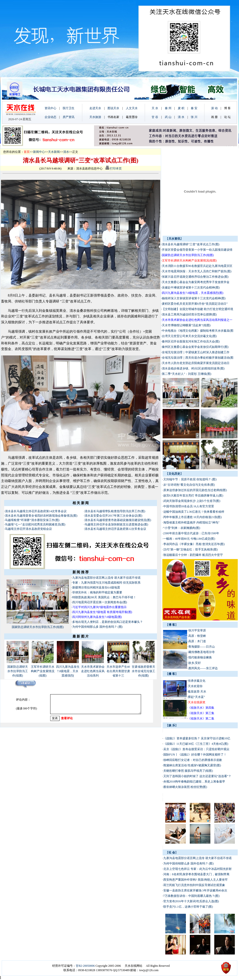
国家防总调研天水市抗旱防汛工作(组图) (38, 627)
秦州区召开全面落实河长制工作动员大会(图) (191, 341)
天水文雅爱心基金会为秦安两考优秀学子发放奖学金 (196, 282)
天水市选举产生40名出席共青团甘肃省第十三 (118, 671)
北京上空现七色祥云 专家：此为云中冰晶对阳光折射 (197, 869)
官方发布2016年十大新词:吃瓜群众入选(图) (191, 901)
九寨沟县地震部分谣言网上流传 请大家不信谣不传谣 (106, 578)
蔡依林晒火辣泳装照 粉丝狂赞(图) (185, 787)
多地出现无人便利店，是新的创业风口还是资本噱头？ (108, 622)
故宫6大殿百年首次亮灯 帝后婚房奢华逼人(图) (193, 496)
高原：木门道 (197, 641)
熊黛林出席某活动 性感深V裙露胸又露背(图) (192, 765)
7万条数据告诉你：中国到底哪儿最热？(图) (191, 896)
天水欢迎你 (195, 686)
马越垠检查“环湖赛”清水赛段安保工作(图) (32, 520)
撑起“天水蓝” (197, 697)
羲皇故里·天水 (197, 692)
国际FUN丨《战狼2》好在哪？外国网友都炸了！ (195, 755)
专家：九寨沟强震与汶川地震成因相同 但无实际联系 (106, 583)
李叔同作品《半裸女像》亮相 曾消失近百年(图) (194, 544)
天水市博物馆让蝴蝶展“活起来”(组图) (186, 325)
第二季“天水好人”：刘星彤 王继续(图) (187, 374)
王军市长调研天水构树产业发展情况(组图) (43, 671)
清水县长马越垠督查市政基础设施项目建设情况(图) (118, 520)
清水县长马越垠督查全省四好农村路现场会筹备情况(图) (41, 516)
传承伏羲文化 (197, 681)
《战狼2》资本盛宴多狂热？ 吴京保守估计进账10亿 (197, 738)
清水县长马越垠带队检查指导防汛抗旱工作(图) (115, 511)
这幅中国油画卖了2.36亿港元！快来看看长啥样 (194, 512)
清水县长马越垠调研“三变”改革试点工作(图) (191, 244)
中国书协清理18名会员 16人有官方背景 (189, 506)
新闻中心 (39, 152)
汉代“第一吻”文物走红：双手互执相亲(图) (191, 549)
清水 (66, 152)
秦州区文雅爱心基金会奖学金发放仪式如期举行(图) (195, 347)
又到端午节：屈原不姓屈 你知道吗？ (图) (190, 479)
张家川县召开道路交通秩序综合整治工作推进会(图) (195, 277)
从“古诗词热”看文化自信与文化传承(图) (189, 485)
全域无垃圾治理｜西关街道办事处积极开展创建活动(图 (198, 358)
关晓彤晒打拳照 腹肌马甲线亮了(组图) (188, 771)
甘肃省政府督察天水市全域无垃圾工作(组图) (143, 671)
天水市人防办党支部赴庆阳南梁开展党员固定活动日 (196, 363)
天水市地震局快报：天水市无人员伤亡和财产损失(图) (197, 271)
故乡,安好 (196, 663)
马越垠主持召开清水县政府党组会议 (28, 529)
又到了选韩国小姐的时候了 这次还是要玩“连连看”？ (197, 776)
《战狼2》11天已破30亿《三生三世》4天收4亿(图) (196, 744)
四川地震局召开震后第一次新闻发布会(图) (100, 602)
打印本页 (114, 169)
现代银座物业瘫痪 (200, 657)
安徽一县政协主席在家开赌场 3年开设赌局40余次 (195, 890)
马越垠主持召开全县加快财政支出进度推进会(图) (116, 524)
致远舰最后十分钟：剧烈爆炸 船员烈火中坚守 (193, 555)
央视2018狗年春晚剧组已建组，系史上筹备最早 (194, 782)
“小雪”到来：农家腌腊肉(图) (182, 528)
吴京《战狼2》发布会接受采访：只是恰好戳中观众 (197, 749)
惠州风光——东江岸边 (203, 668)
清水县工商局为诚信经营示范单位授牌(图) (189, 314)
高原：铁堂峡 (197, 636)
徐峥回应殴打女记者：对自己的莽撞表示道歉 (193, 760)
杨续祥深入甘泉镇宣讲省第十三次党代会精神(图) (194, 298)
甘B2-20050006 (85, 966)
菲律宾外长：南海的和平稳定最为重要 (97, 592)
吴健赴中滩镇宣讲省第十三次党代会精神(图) (191, 287)
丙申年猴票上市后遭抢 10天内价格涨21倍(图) (193, 517)
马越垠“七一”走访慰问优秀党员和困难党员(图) (35, 524)
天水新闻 (54, 152)
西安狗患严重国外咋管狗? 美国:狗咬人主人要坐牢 (196, 880)
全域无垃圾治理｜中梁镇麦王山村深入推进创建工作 (196, 352)
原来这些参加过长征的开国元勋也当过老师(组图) (195, 490)
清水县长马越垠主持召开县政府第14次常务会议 (36, 511)
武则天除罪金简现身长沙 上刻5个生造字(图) (192, 501)
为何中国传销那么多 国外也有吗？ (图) (97, 627)
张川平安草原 (197, 630)
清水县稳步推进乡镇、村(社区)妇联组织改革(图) (193, 368)
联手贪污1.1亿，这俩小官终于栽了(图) (188, 907)
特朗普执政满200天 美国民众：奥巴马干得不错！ (104, 597)
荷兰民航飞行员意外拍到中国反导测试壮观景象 (194, 885)
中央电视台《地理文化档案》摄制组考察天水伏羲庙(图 (198, 331)
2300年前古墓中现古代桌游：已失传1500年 (191, 533)
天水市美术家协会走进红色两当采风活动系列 (93, 671)
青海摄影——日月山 (202, 647)
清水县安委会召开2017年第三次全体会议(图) (113, 516)
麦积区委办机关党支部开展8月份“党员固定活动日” (195, 304)
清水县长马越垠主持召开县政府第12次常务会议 (115, 529)
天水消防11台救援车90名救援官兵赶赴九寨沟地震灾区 (197, 266)
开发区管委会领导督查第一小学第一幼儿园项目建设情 (197, 250)
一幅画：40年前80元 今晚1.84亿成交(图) (189, 539)
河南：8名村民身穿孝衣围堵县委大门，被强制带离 (196, 874)
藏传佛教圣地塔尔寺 (202, 652)
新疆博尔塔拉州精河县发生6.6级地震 (96, 588)
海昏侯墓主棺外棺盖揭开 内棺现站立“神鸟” (191, 523)
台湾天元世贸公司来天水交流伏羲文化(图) (189, 336)
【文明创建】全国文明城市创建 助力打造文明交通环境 (197, 309)
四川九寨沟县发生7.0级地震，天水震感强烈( (68, 671)
